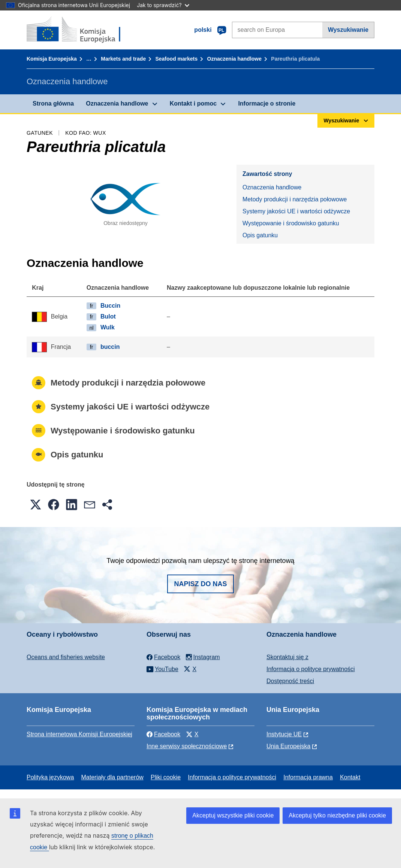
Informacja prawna (308, 777)
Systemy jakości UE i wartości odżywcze (296, 211)
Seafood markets (176, 59)
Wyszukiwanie (348, 30)
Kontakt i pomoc (193, 103)
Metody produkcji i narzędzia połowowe (295, 199)
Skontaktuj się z (287, 657)
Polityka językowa (50, 777)
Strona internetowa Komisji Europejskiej (79, 734)
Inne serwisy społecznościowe (187, 746)
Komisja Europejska (52, 59)
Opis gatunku (260, 235)
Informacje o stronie (267, 103)
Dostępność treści (290, 681)
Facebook (163, 734)
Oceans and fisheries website (66, 657)
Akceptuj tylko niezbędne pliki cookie (337, 815)
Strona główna (53, 103)
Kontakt (350, 777)
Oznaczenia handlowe (234, 59)
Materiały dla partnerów (112, 777)
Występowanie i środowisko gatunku (291, 223)
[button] (36, 505)
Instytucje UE (284, 734)
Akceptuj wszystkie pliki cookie (233, 815)
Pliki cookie (166, 777)
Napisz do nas (200, 584)
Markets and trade (123, 59)
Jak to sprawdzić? (163, 5)
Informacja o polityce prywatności (311, 669)
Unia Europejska (288, 746)
